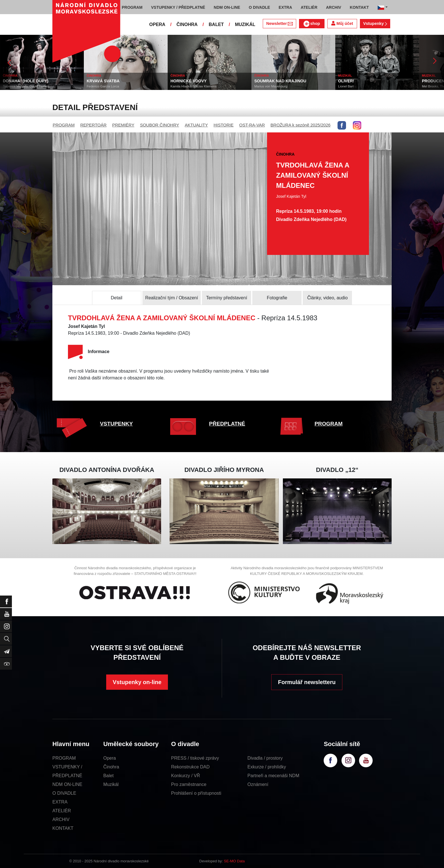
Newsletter (279, 23)
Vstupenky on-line (137, 682)
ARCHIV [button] (334, 7)
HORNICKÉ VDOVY (189, 81)
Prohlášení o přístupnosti (196, 793)
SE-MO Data (234, 861)
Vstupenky (375, 23)
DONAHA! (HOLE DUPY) (26, 81)
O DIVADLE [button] (260, 7)
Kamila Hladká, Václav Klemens (194, 86)
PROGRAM (64, 125)
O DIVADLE (64, 793)
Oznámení (258, 784)
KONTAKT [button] (359, 7)
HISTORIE (224, 125)
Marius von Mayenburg (271, 86)
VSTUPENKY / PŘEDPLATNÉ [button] (178, 7)
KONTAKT (63, 828)
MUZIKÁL (245, 24)
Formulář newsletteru (307, 682)
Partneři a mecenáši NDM (273, 776)
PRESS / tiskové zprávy (195, 758)
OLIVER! (346, 81)
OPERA (157, 24)
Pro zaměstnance (189, 784)
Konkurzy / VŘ (185, 776)
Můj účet (342, 23)
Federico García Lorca (103, 86)
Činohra (111, 767)
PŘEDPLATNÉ (227, 424)
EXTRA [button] (285, 7)
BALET (216, 24)
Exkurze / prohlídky (267, 767)
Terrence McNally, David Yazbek (26, 86)
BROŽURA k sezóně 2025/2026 (300, 125)
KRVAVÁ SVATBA (103, 81)
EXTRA (60, 802)
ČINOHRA (187, 24)
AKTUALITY (196, 125)
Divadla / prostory (265, 758)
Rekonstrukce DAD (190, 767)
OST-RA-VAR (252, 125)
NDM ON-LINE (67, 784)
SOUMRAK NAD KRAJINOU (280, 81)
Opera (110, 758)
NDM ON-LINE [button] (227, 7)
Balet (108, 776)
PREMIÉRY (123, 125)
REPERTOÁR (94, 125)
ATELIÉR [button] (309, 7)
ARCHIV (61, 819)
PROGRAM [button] (132, 7)
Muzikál (111, 784)
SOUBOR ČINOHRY (159, 125)
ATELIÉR (62, 811)
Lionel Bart (346, 86)
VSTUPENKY (116, 424)
